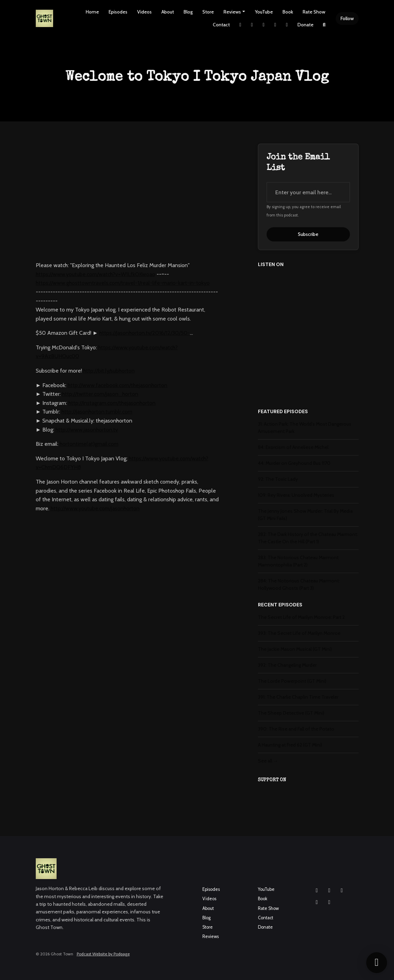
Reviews (232, 12)
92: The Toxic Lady (278, 479)
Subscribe (308, 234)
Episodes (118, 12)
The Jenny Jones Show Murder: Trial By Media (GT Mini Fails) (305, 515)
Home (92, 12)
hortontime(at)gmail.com (89, 444)
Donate (305, 25)
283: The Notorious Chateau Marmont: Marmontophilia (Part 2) (299, 561)
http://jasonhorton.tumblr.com (97, 412)
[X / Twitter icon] (317, 902)
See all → (268, 761)
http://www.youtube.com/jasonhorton (95, 508)
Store (208, 12)
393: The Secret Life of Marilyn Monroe (299, 633)
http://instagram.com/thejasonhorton (112, 403)
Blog (188, 12)
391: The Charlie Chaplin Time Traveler (298, 697)
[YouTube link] (275, 25)
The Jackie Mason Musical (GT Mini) (295, 649)
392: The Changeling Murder (287, 665)
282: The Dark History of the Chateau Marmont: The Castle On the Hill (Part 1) (308, 538)
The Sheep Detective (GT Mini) (291, 713)
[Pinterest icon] (329, 902)
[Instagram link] (252, 25)
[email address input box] (308, 192)
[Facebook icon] (329, 890)
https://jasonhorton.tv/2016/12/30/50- (145, 333)
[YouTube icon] (342, 890)
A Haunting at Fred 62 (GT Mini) (290, 745)
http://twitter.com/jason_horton (100, 394)
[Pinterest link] (287, 25)
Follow (347, 18)
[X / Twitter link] (241, 25)
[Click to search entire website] (324, 25)
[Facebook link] (264, 25)
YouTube (264, 12)
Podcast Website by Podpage (103, 954)
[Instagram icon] (317, 890)
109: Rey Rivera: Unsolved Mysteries (296, 495)
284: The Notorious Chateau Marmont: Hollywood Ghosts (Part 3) (299, 584)
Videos (144, 12)
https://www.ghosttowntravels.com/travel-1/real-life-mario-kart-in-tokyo (123, 283)
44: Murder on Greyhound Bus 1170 (294, 463)
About (168, 12)
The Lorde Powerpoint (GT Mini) (292, 681)
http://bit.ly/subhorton (109, 371)
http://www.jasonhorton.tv (87, 430)
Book (288, 12)
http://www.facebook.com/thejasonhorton (118, 385)
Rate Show (314, 12)
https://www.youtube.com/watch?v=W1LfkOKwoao (95, 274)
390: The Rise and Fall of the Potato (296, 729)
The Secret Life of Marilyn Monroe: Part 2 (301, 617)
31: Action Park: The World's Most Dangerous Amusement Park (305, 428)
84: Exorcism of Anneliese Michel (293, 447)
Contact (221, 25)
